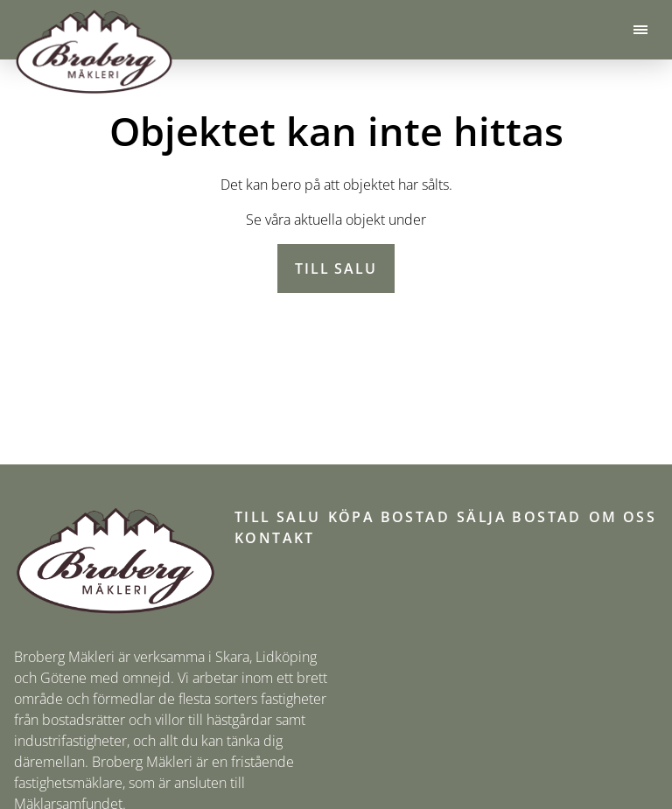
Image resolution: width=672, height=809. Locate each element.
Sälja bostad (519, 517)
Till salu (336, 269)
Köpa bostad (389, 517)
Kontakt (275, 538)
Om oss (623, 517)
